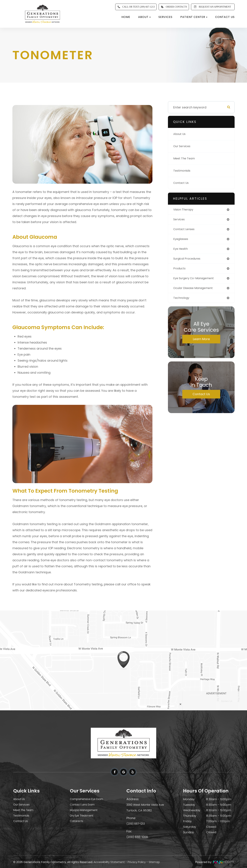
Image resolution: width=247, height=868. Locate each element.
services (180, 220)
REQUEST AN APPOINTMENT (212, 7)
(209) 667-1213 (136, 823)
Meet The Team (185, 158)
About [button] (144, 17)
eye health (181, 250)
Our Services (183, 146)
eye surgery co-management (196, 281)
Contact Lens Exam (84, 805)
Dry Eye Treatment (84, 816)
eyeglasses (182, 240)
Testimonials (183, 171)
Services (165, 17)
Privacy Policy (137, 862)
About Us (180, 134)
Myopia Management (85, 810)
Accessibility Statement (109, 862)
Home (126, 17)
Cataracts (77, 821)
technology (182, 301)
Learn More (201, 342)
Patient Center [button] (194, 17)
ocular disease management (196, 291)
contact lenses (185, 230)
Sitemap (154, 862)
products (180, 271)
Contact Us (225, 17)
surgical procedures (189, 261)
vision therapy (185, 210)
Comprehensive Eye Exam (89, 799)
